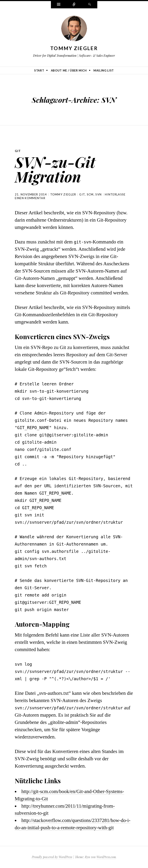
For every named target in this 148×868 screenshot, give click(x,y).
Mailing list (104, 70)
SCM (90, 194)
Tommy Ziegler (74, 48)
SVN (98, 194)
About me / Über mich (69, 70)
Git (18, 151)
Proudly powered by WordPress (52, 857)
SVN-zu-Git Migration (55, 169)
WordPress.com (106, 857)
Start (39, 70)
